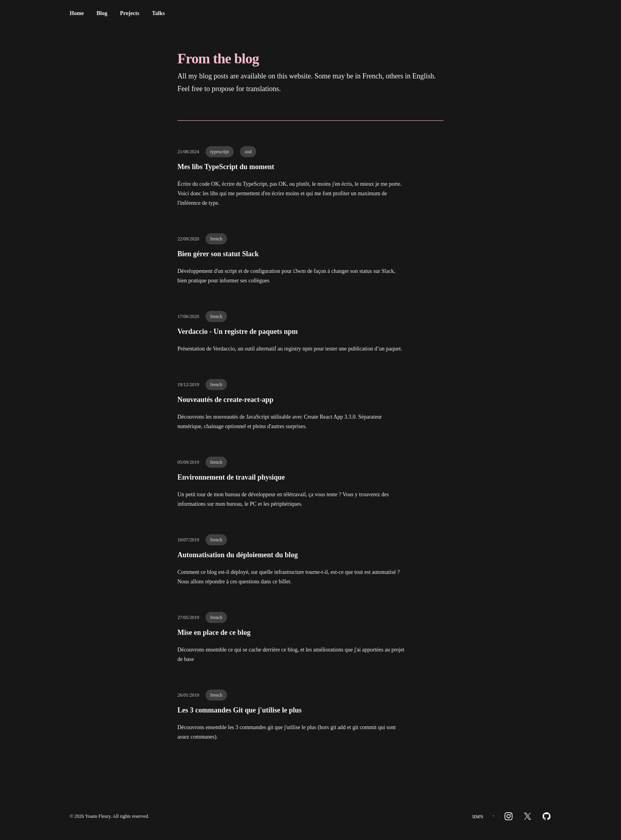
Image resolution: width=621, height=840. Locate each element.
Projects (130, 13)
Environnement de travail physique (231, 477)
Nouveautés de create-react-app (225, 400)
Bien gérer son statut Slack (218, 254)
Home (77, 13)
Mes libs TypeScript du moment (226, 167)
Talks (158, 13)
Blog (102, 13)
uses (478, 816)
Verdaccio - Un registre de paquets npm (238, 331)
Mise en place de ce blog (214, 632)
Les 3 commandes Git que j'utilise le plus (240, 710)
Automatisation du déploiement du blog (238, 555)
